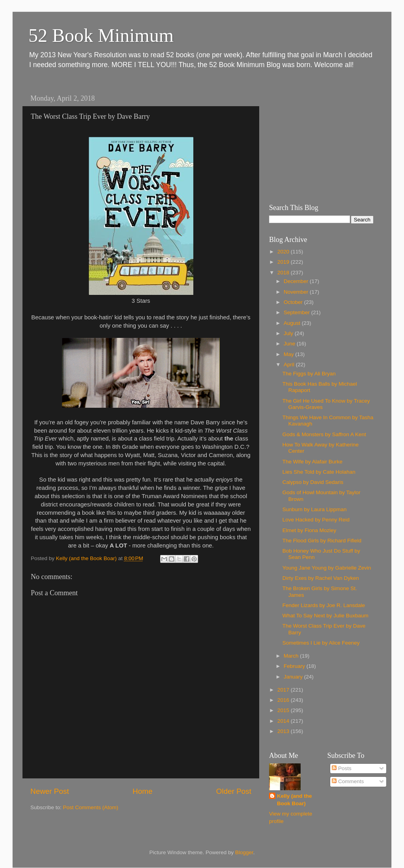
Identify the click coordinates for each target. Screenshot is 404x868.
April (290, 365)
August (293, 323)
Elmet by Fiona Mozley (310, 530)
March (292, 656)
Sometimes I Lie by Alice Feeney (321, 643)
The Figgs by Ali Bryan (309, 374)
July (289, 333)
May (289, 354)
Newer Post (50, 791)
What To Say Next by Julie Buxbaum (325, 616)
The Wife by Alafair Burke (312, 462)
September (297, 312)
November (297, 292)
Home (142, 791)
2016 (284, 700)
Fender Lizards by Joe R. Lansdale (324, 605)
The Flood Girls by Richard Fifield (322, 541)
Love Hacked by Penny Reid (316, 520)
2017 (284, 690)
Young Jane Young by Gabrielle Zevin (327, 568)
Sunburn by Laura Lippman (315, 509)
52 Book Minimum (101, 35)
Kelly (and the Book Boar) (295, 800)
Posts (342, 768)
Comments (348, 781)
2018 (284, 273)
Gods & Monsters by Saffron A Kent (324, 434)
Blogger (244, 852)
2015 (284, 710)
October (294, 302)
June (290, 344)
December (297, 281)
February (295, 666)
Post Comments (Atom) (91, 807)
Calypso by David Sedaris (313, 482)
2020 (284, 252)
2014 (284, 721)
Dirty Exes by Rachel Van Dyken (321, 578)
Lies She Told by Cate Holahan (319, 472)
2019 (284, 262)
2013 (284, 731)
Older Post (234, 791)
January (294, 677)
